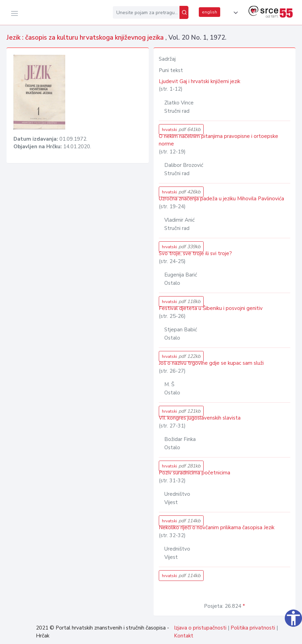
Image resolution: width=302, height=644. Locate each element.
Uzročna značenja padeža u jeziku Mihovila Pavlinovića (221, 199)
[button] (234, 13)
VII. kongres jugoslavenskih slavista (200, 418)
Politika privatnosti (253, 628)
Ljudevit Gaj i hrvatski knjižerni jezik (199, 81)
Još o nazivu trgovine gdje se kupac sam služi (211, 363)
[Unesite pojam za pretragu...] (146, 12)
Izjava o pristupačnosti (200, 628)
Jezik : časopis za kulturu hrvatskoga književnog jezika (86, 38)
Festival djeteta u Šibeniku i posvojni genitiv (211, 308)
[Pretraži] (184, 12)
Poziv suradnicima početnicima (194, 473)
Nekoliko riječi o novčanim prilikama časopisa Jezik (217, 527)
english (210, 12)
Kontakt (184, 636)
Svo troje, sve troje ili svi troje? (195, 253)
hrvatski (181, 129)
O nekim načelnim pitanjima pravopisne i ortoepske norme (218, 140)
